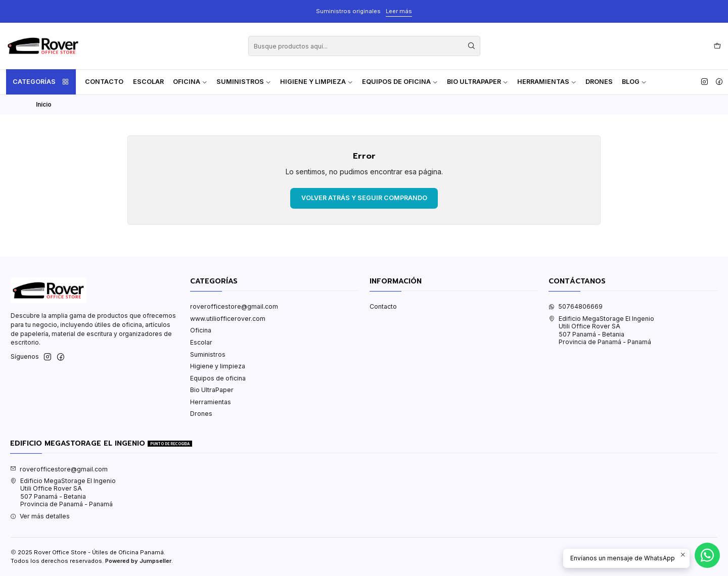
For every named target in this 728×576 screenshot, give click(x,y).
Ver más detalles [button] (40, 516)
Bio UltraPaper (477, 82)
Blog (634, 82)
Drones (599, 82)
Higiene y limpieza (316, 82)
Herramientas (547, 82)
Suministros (244, 82)
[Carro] (717, 46)
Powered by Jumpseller (138, 561)
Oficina (190, 82)
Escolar (148, 82)
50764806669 (576, 306)
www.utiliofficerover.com (228, 319)
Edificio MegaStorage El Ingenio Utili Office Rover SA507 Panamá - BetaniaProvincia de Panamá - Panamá (601, 330)
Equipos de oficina (400, 82)
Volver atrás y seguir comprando (364, 198)
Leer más (399, 11)
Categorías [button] (41, 82)
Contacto (104, 82)
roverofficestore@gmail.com (234, 306)
